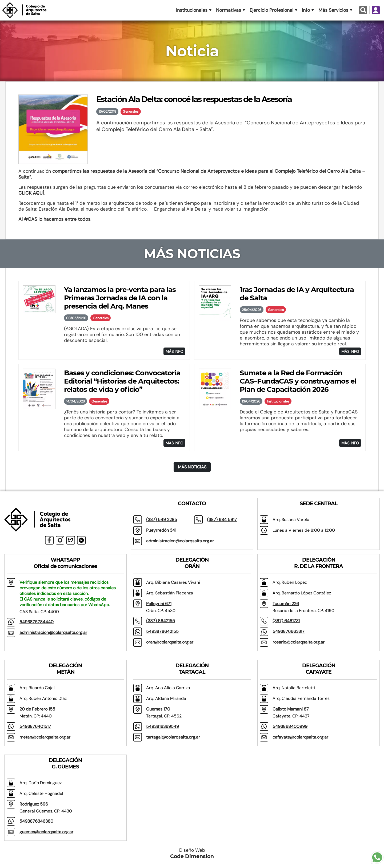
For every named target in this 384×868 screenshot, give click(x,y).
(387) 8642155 (161, 621)
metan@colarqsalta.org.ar (45, 737)
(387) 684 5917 (222, 520)
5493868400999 (290, 726)
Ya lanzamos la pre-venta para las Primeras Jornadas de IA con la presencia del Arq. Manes (120, 298)
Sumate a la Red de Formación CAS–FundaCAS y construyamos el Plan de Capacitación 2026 (298, 381)
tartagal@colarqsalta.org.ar (173, 737)
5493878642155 (162, 631)
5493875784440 (37, 622)
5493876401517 (35, 726)
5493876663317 (289, 631)
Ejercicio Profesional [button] (271, 10)
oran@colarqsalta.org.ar (170, 642)
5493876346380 (36, 821)
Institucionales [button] (192, 10)
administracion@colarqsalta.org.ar (180, 541)
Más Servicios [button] (333, 10)
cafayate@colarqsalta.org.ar (300, 737)
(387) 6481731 (286, 621)
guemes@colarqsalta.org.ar (46, 832)
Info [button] (306, 10)
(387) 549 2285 (162, 520)
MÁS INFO (174, 352)
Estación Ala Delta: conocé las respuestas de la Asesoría (194, 99)
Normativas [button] (229, 10)
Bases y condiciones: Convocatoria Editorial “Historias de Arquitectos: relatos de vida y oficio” (122, 381)
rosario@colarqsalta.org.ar (299, 642)
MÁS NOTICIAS (192, 467)
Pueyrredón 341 (161, 530)
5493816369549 (163, 726)
